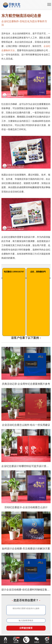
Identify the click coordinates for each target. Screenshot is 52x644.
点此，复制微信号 (38, 272)
